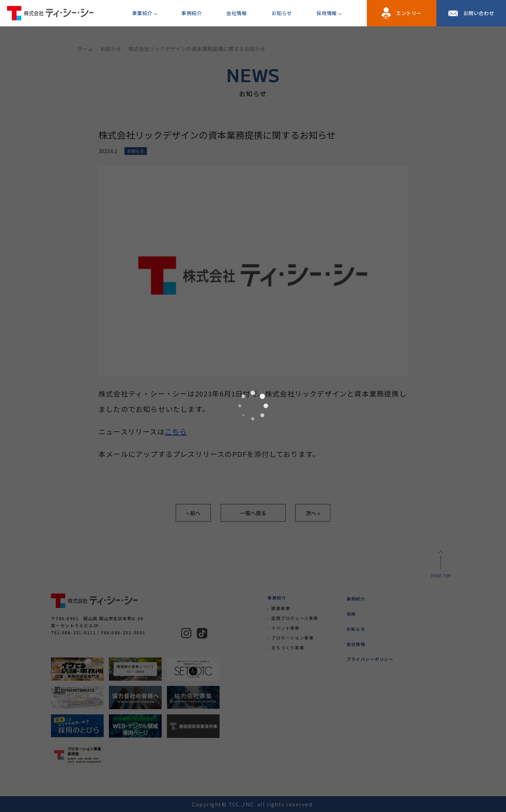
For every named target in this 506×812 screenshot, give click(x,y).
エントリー (409, 13)
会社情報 (236, 13)
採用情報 (327, 13)
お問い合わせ (479, 13)
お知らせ (282, 13)
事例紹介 (192, 13)
